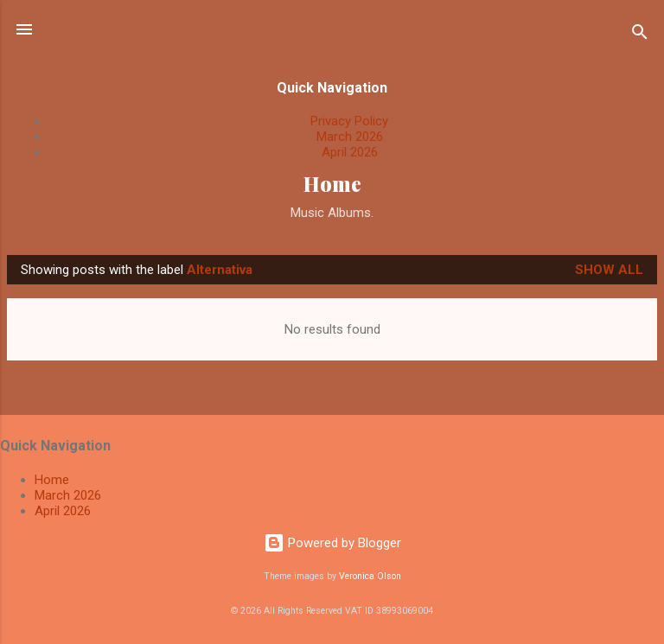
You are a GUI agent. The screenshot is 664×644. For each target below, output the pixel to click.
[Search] (640, 35)
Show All (609, 270)
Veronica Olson (370, 576)
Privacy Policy (349, 121)
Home (332, 184)
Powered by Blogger (332, 543)
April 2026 (350, 152)
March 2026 (350, 137)
